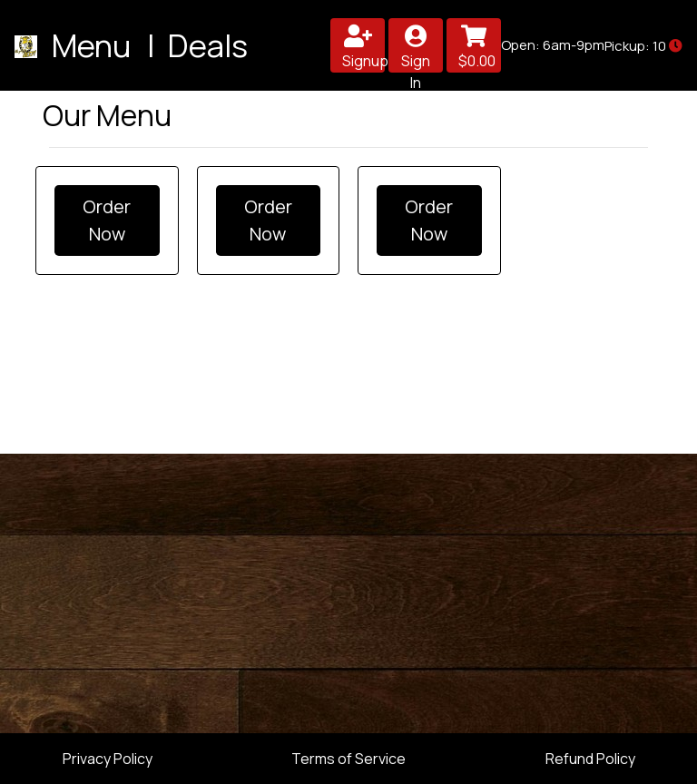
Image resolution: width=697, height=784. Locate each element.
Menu (94, 45)
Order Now (107, 220)
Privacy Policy (108, 759)
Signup (363, 48)
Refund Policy (590, 759)
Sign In (416, 49)
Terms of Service (348, 759)
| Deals (194, 45)
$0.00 (477, 48)
